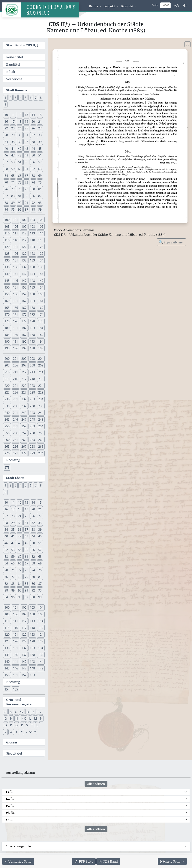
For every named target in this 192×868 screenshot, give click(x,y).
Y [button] (22, 732)
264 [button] (41, 440)
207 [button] (24, 365)
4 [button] (21, 98)
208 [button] (32, 365)
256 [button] (15, 433)
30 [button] (20, 135)
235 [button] (7, 406)
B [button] (11, 712)
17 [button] (13, 122)
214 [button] (41, 372)
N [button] (41, 718)
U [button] (37, 725)
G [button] (6, 718)
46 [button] (6, 155)
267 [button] (24, 446)
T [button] (32, 725)
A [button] (5, 712)
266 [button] (15, 446)
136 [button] (15, 267)
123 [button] (32, 247)
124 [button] (41, 247)
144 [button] (41, 274)
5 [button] (26, 98)
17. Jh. (10, 819)
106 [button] (15, 227)
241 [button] (15, 413)
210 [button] (7, 372)
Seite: (156, 5)
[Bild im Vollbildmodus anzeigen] (187, 44)
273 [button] (32, 453)
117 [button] (24, 240)
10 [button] (6, 115)
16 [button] (6, 122)
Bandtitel (13, 64)
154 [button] (41, 287)
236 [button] (15, 406)
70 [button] (6, 182)
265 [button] (7, 446)
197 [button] (24, 348)
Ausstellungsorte (18, 846)
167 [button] (24, 308)
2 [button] (10, 98)
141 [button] (15, 274)
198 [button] (32, 348)
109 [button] (41, 227)
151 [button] (15, 287)
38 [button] (33, 142)
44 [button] (33, 149)
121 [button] (15, 247)
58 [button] (6, 169)
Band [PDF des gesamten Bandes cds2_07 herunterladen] (108, 861)
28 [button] (6, 135)
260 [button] (7, 440)
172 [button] (24, 314)
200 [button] (7, 359)
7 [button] (36, 98)
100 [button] (7, 220)
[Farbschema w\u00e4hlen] (185, 5)
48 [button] (20, 155)
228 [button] (32, 392)
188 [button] (32, 335)
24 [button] (20, 128)
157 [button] (24, 294)
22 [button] (6, 128)
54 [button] (20, 162)
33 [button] (40, 135)
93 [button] (40, 203)
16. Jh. (10, 812)
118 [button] (32, 240)
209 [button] (41, 365)
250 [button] (7, 426)
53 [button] (13, 162)
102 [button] (24, 220)
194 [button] (41, 341)
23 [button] (13, 128)
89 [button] (13, 203)
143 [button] (32, 274)
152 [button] (24, 287)
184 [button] (41, 328)
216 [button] (15, 379)
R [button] (22, 725)
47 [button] (13, 155)
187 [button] (24, 335)
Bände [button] (94, 6)
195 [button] (7, 348)
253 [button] (32, 426)
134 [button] (41, 260)
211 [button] (15, 372)
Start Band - (22, 45)
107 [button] (24, 227)
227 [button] (24, 392)
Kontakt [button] (128, 6)
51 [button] (40, 155)
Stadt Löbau (15, 478)
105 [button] (7, 227)
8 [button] (41, 98)
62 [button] (33, 169)
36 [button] (20, 142)
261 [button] (15, 440)
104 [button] (41, 220)
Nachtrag (13, 460)
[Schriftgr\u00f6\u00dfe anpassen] (176, 5)
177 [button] (24, 321)
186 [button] (15, 335)
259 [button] (41, 433)
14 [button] (33, 115)
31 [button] (26, 135)
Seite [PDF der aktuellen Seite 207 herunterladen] (84, 861)
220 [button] (7, 386)
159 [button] (41, 294)
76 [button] (6, 189)
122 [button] (24, 247)
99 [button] (40, 209)
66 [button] (20, 176)
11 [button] (13, 115)
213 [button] (32, 372)
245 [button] (7, 419)
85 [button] (26, 196)
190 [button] (7, 341)
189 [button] (41, 335)
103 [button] (32, 220)
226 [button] (15, 392)
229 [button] (41, 392)
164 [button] (41, 301)
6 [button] (31, 98)
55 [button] (26, 162)
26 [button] (33, 128)
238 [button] (32, 406)
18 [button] (20, 122)
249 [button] (41, 419)
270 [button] (7, 453)
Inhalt (11, 72)
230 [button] (7, 399)
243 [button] (32, 413)
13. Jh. (10, 792)
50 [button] (33, 155)
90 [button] (20, 203)
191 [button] (15, 341)
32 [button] (33, 135)
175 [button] (7, 321)
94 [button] (6, 209)
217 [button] (24, 379)
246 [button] (15, 419)
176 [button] (15, 321)
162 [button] (24, 301)
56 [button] (33, 162)
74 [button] (33, 182)
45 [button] (40, 149)
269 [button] (41, 446)
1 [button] (5, 98)
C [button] (16, 712)
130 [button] (7, 260)
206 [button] (15, 365)
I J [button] (17, 718)
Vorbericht (14, 79)
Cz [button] (22, 712)
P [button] (11, 725)
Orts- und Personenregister (19, 702)
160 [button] (7, 301)
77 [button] (13, 189)
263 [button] (32, 440)
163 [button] (32, 301)
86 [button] (33, 196)
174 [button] (41, 314)
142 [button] (24, 274)
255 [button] (7, 433)
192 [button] (24, 341)
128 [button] (32, 254)
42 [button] (20, 149)
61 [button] (26, 169)
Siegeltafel (14, 753)
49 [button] (26, 155)
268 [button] (32, 446)
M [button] (35, 718)
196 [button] (15, 348)
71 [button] (13, 182)
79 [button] (26, 189)
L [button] (30, 718)
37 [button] (26, 142)
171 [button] (15, 314)
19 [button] (26, 122)
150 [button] (7, 287)
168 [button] (32, 308)
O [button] (6, 725)
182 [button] (24, 328)
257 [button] (24, 433)
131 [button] (15, 260)
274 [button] (41, 453)
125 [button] (7, 254)
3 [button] (15, 98)
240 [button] (7, 413)
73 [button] (26, 182)
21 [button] (40, 122)
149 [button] (41, 281)
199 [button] (41, 348)
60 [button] (20, 169)
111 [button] (15, 233)
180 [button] (7, 328)
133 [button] (32, 260)
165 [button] (7, 308)
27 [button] (40, 128)
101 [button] (15, 220)
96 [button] (20, 209)
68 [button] (33, 176)
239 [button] (41, 406)
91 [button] (26, 203)
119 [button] (41, 240)
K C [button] (24, 718)
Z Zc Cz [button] (31, 732)
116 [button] (15, 240)
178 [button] (32, 321)
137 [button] (24, 267)
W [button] (11, 732)
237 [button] (24, 406)
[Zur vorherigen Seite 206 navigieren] (18, 861)
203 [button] (32, 359)
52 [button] (6, 162)
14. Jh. (10, 798)
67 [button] (26, 176)
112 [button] (24, 233)
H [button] (11, 718)
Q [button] (16, 725)
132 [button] (24, 260)
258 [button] (32, 433)
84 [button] (20, 196)
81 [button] (40, 189)
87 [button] (40, 196)
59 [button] (13, 169)
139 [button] (41, 267)
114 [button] (41, 233)
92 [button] (33, 203)
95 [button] (13, 209)
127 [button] (24, 254)
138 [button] (32, 267)
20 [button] (33, 122)
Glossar (12, 742)
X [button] (17, 732)
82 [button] (6, 196)
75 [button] (40, 182)
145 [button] (7, 281)
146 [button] (15, 281)
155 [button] (7, 294)
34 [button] (6, 142)
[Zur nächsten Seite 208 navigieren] (172, 861)
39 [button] (40, 142)
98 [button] (33, 209)
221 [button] (15, 386)
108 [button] (32, 227)
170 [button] (7, 314)
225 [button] (7, 392)
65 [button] (13, 176)
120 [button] (7, 247)
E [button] (33, 712)
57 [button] (40, 162)
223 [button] (32, 386)
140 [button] (7, 274)
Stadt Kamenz (17, 90)
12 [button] (20, 115)
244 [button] (41, 413)
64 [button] (6, 176)
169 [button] (41, 308)
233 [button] (32, 399)
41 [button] (13, 149)
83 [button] (13, 196)
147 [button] (24, 281)
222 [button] (24, 386)
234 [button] (41, 399)
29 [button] (13, 135)
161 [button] (15, 301)
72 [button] (20, 182)
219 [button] (41, 379)
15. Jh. (10, 805)
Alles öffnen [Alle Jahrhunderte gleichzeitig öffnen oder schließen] (96, 784)
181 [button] (15, 328)
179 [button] (41, 321)
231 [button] (15, 399)
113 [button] (32, 233)
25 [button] (26, 128)
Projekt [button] (110, 6)
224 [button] (41, 386)
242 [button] (24, 413)
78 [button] (20, 189)
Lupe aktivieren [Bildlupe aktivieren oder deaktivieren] (171, 242)
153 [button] (32, 287)
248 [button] (32, 419)
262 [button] (24, 440)
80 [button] (33, 189)
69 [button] (40, 176)
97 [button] (26, 209)
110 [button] (7, 233)
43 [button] (26, 149)
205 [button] (7, 365)
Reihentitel (15, 57)
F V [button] (40, 712)
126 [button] (15, 254)
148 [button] (32, 281)
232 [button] (24, 399)
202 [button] (24, 359)
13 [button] (26, 115)
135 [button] (7, 267)
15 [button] (40, 115)
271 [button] (15, 453)
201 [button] (15, 359)
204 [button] (41, 359)
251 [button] (15, 426)
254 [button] (41, 426)
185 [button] (7, 335)
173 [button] (32, 314)
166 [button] (15, 308)
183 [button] (32, 328)
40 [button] (6, 149)
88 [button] (6, 203)
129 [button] (41, 254)
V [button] (5, 732)
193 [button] (32, 341)
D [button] (28, 712)
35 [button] (13, 142)
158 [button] (32, 294)
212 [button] (24, 372)
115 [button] (7, 240)
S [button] (27, 725)
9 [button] (5, 104)
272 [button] (24, 453)
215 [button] (7, 379)
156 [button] (15, 294)
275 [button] (7, 468)
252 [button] (24, 426)
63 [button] (40, 169)
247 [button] (24, 419)
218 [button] (32, 379)
